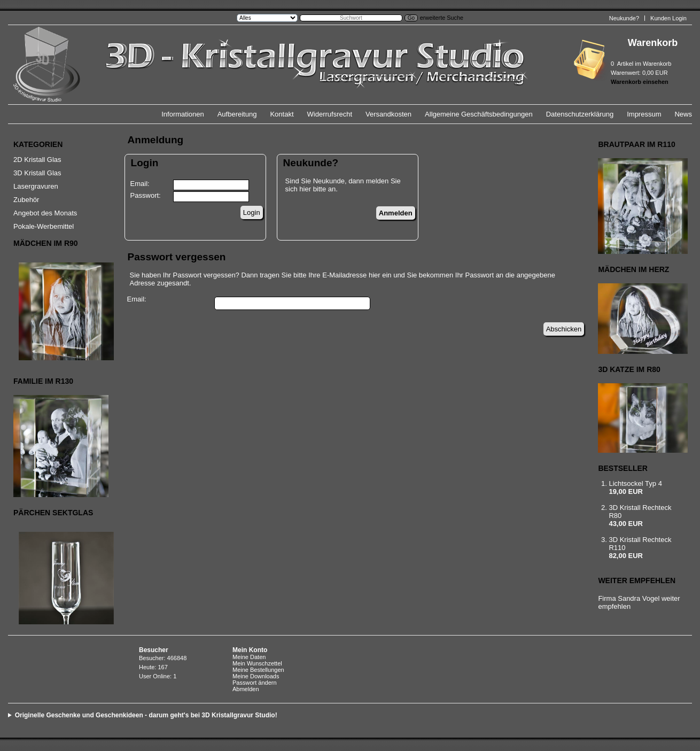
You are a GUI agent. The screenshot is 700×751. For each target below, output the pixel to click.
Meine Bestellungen (258, 670)
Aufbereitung (237, 114)
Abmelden (246, 689)
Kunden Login (668, 18)
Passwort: (146, 195)
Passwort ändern (255, 683)
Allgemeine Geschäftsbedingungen (479, 114)
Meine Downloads (256, 676)
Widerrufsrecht (330, 114)
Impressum (644, 114)
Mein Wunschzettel (257, 663)
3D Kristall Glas (37, 173)
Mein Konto (250, 650)
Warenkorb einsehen (640, 82)
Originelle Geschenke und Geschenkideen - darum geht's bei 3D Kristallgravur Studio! (146, 715)
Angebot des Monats (45, 213)
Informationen (183, 114)
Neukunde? (624, 18)
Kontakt (282, 114)
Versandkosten (388, 114)
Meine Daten (249, 657)
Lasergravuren (36, 186)
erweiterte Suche (442, 18)
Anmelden (396, 213)
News (683, 114)
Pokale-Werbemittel (44, 226)
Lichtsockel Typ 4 (635, 483)
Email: (140, 184)
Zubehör (26, 200)
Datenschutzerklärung (580, 114)
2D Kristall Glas (37, 160)
